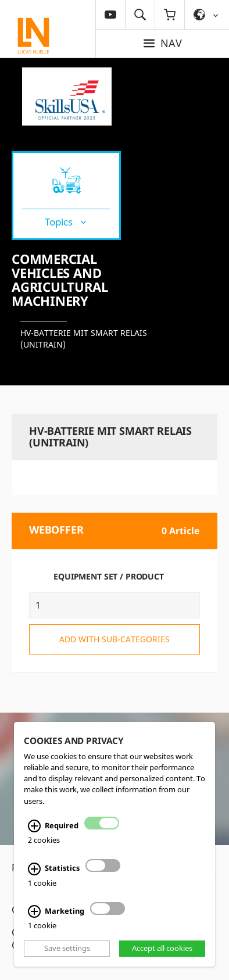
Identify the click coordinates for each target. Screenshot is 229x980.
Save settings (67, 948)
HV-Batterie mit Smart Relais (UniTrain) (84, 339)
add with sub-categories (114, 639)
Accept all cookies (162, 948)
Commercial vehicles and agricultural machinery (60, 280)
